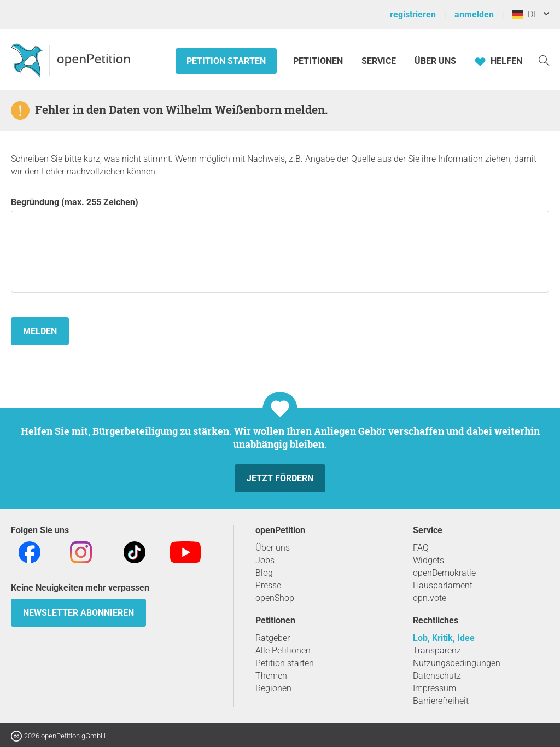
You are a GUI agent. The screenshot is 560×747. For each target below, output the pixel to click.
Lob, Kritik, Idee (444, 638)
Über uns (273, 548)
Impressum (434, 688)
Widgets (428, 560)
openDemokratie (444, 573)
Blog (264, 573)
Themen (271, 676)
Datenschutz (437, 676)
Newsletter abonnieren (78, 613)
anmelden (474, 14)
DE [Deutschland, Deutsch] (525, 14)
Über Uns (435, 61)
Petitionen (319, 61)
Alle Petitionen (283, 650)
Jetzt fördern (280, 478)
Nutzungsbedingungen (457, 663)
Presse (268, 585)
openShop (275, 598)
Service (379, 61)
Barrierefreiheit (441, 701)
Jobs (265, 560)
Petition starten (226, 61)
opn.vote (430, 598)
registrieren (413, 14)
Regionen (273, 688)
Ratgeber (273, 638)
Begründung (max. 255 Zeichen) (280, 245)
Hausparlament (443, 585)
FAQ (421, 548)
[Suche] (544, 60)
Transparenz (437, 650)
